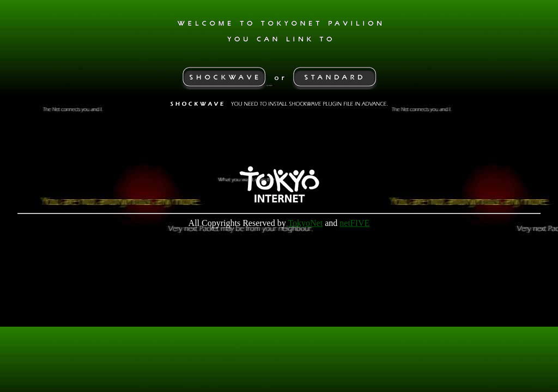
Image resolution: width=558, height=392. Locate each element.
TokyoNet (305, 231)
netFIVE (354, 231)
